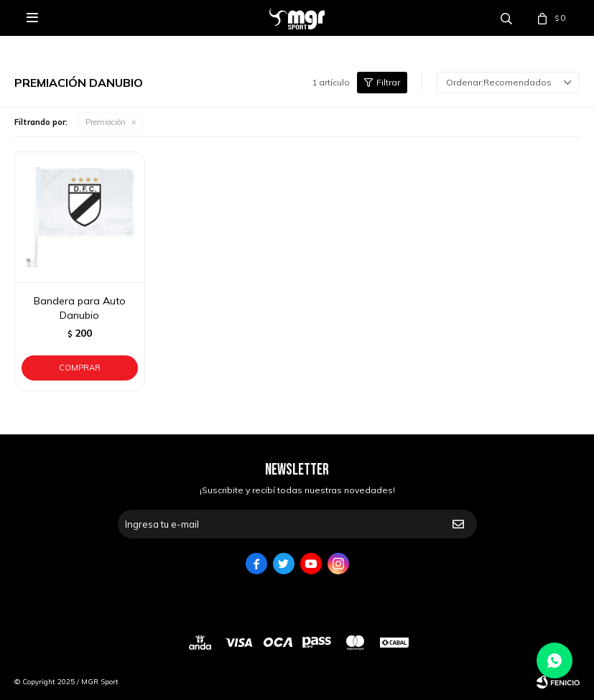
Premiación (106, 122)
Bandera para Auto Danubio (80, 308)
